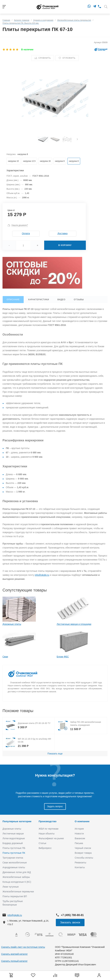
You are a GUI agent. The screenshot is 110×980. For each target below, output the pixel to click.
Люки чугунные (11, 887)
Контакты (80, 867)
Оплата (26, 233)
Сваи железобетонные (15, 863)
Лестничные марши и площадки (74, 624)
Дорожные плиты (12, 624)
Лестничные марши (13, 834)
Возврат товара (83, 853)
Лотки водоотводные (14, 838)
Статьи (42, 843)
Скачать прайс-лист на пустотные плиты (23, 947)
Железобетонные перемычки (18, 892)
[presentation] (77, 140)
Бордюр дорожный (13, 843)
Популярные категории (17, 821)
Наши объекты (47, 834)
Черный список (83, 848)
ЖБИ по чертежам (49, 829)
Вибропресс (45, 848)
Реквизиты (80, 863)
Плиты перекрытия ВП (15, 896)
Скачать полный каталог (14, 961)
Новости (79, 834)
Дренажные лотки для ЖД (17, 872)
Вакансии (80, 838)
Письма (79, 843)
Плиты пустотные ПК (14, 853)
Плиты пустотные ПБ (14, 848)
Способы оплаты (84, 858)
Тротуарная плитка (13, 858)
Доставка (62, 233)
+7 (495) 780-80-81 (72, 915)
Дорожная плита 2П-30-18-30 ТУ (34, 723)
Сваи (5, 657)
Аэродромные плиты (14, 867)
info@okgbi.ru (42, 575)
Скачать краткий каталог (14, 954)
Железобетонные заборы (16, 877)
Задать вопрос (55, 806)
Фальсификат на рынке (51, 838)
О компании (82, 821)
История (79, 829)
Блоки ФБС (63, 657)
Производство (48, 821)
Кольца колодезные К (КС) (17, 882)
